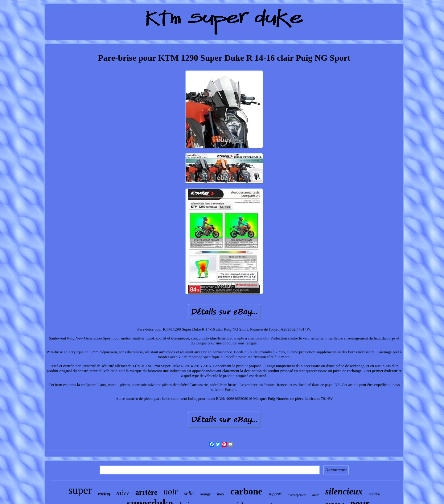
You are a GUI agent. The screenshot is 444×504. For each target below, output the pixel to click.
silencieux (344, 491)
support (275, 494)
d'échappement (297, 495)
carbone (246, 491)
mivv (123, 492)
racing (104, 494)
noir (171, 492)
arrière (146, 492)
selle (189, 493)
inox (221, 494)
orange (205, 494)
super (80, 490)
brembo (374, 494)
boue (316, 495)
